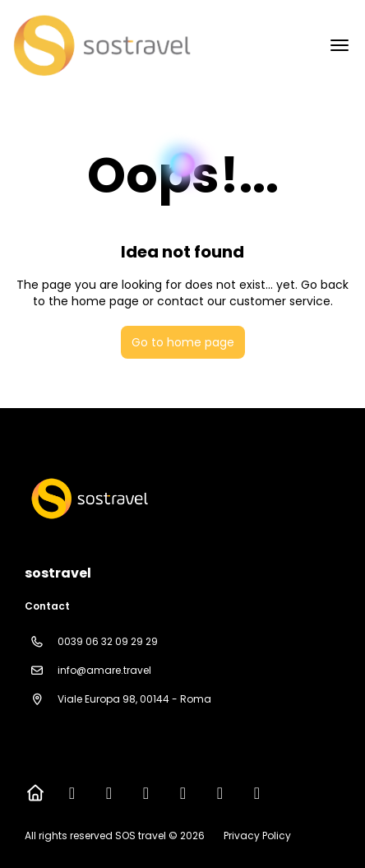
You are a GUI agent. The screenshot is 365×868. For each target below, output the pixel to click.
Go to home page (183, 342)
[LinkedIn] (257, 793)
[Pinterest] (220, 793)
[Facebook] (72, 793)
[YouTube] (183, 793)
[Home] (35, 793)
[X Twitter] (109, 793)
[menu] (340, 45)
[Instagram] (146, 793)
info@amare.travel (104, 670)
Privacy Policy (257, 836)
